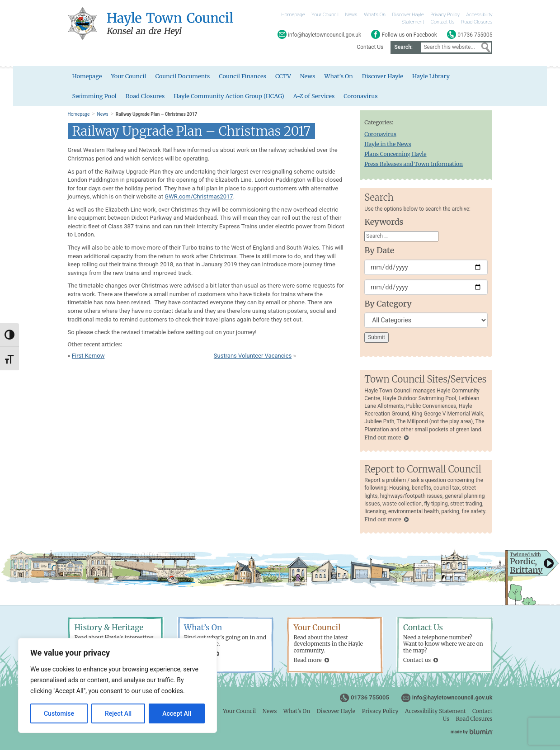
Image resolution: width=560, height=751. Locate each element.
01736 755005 (370, 699)
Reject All (118, 713)
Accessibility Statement (435, 712)
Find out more (383, 438)
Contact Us (443, 22)
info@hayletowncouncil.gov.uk (452, 699)
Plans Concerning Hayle (395, 155)
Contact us (417, 661)
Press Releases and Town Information (414, 165)
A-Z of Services (318, 97)
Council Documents (184, 77)
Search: (403, 47)
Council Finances (245, 77)
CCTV (286, 77)
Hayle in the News (388, 145)
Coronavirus (365, 97)
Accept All (177, 713)
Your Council (325, 15)
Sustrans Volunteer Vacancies (253, 357)
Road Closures (477, 22)
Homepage (293, 15)
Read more (308, 661)
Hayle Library (435, 77)
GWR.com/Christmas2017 (199, 198)
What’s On (375, 15)
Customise (59, 713)
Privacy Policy (445, 15)
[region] (118, 685)
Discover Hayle (408, 15)
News (351, 15)
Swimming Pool (95, 97)
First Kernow (88, 357)
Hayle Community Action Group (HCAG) (231, 97)
